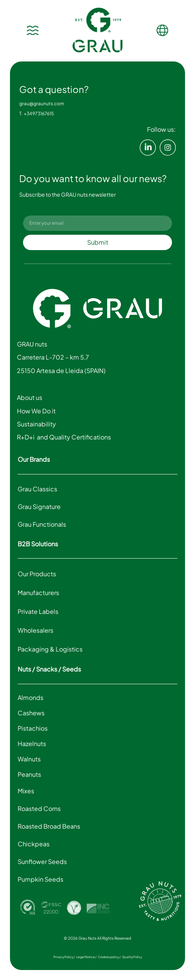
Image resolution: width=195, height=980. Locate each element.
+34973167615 (40, 114)
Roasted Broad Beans (49, 826)
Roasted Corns (39, 808)
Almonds (31, 697)
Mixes (26, 791)
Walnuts (29, 759)
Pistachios (33, 728)
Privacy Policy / (64, 957)
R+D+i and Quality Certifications (64, 437)
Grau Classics (37, 489)
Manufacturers (38, 593)
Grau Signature (39, 507)
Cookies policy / (109, 957)
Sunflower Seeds (42, 861)
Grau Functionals (42, 524)
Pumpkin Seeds (40, 879)
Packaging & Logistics (50, 649)
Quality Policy (132, 957)
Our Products (37, 574)
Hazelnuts (32, 744)
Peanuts (29, 774)
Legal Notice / (86, 957)
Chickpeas (34, 844)
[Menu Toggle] (33, 30)
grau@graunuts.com (42, 104)
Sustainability (36, 424)
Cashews (31, 713)
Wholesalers (36, 630)
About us (31, 397)
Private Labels (38, 611)
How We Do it (37, 411)
